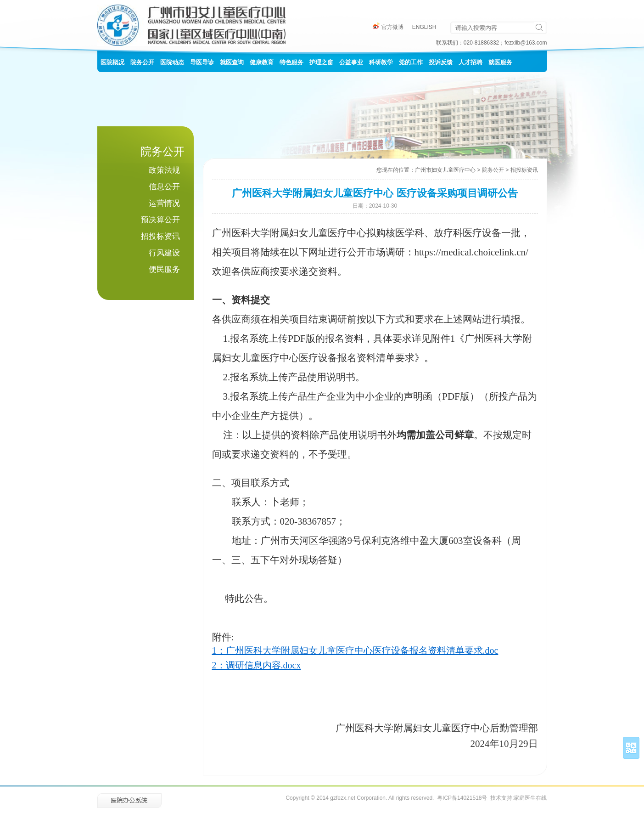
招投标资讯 (160, 236)
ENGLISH (424, 27)
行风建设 (164, 253)
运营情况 (164, 203)
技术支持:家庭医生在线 (518, 798)
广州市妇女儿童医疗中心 (445, 170)
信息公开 (164, 187)
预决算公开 (160, 220)
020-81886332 (481, 43)
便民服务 (164, 269)
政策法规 (164, 170)
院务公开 (493, 170)
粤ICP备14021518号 (462, 798)
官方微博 (388, 27)
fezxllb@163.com (526, 43)
